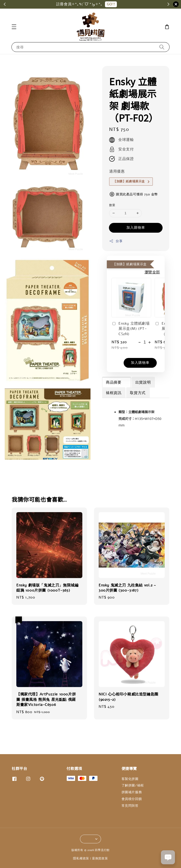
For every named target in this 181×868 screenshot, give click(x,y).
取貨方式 (138, 393)
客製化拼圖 (130, 779)
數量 (112, 205)
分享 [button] (116, 241)
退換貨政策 (100, 858)
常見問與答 (130, 806)
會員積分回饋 (132, 799)
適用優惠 (117, 171)
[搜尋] (162, 47)
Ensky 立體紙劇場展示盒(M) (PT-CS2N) (131, 329)
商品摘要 (116, 382)
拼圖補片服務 (132, 792)
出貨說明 (143, 382)
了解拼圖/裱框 (133, 785)
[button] (14, 27)
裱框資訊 (114, 393)
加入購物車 (136, 228)
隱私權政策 (81, 858)
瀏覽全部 (152, 272)
